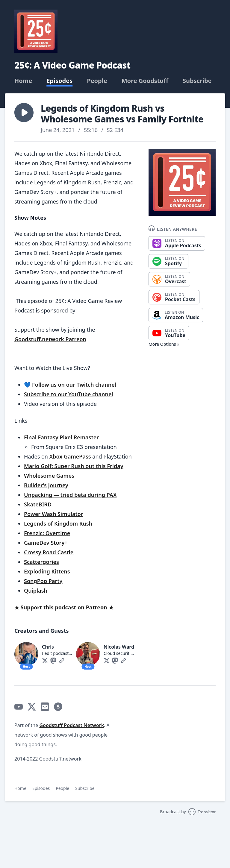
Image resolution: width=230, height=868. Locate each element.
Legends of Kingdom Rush (58, 523)
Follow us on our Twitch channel (74, 385)
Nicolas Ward (119, 647)
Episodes (59, 81)
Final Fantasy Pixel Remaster (61, 437)
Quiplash (36, 591)
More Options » (164, 344)
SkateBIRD (38, 504)
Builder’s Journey (46, 485)
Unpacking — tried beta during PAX (70, 495)
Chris (48, 647)
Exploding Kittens (47, 571)
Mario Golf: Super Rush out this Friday (74, 466)
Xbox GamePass (70, 456)
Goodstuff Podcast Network (72, 725)
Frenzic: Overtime (47, 533)
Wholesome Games (49, 476)
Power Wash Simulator (54, 514)
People (97, 81)
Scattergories (41, 562)
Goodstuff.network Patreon (50, 339)
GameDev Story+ (46, 543)
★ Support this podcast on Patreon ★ (64, 607)
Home (23, 81)
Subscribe (197, 81)
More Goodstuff (145, 81)
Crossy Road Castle (49, 552)
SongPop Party (43, 581)
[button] (24, 113)
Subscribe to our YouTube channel (69, 394)
